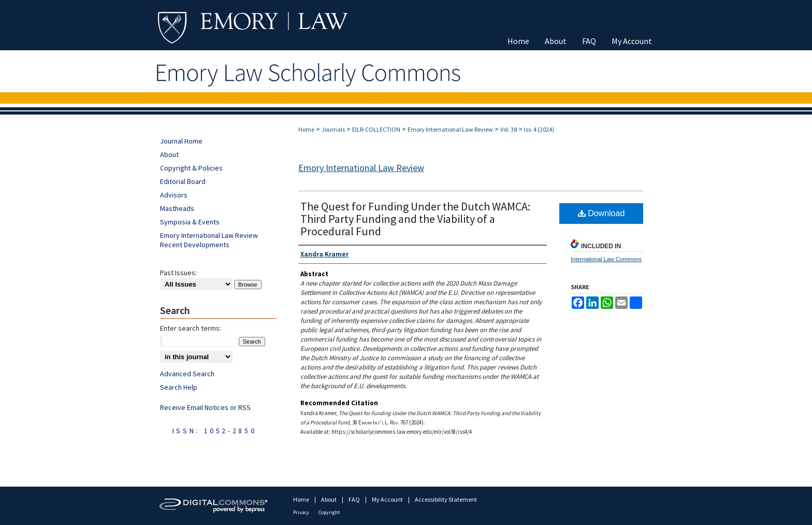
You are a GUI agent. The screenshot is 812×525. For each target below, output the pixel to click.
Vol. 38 (509, 129)
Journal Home (181, 141)
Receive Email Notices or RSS (205, 407)
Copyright (329, 512)
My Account (388, 499)
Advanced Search (187, 374)
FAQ (355, 499)
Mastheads (177, 208)
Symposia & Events (190, 222)
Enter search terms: (191, 328)
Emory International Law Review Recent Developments (209, 240)
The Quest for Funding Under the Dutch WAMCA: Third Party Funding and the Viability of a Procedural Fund (415, 219)
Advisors (174, 195)
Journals (333, 129)
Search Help (179, 387)
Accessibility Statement (446, 499)
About (169, 154)
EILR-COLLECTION (376, 129)
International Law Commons (606, 259)
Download (601, 213)
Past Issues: (178, 273)
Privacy (302, 512)
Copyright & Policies (191, 168)
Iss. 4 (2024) (539, 129)
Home (306, 129)
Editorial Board (183, 181)
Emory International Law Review (450, 129)
